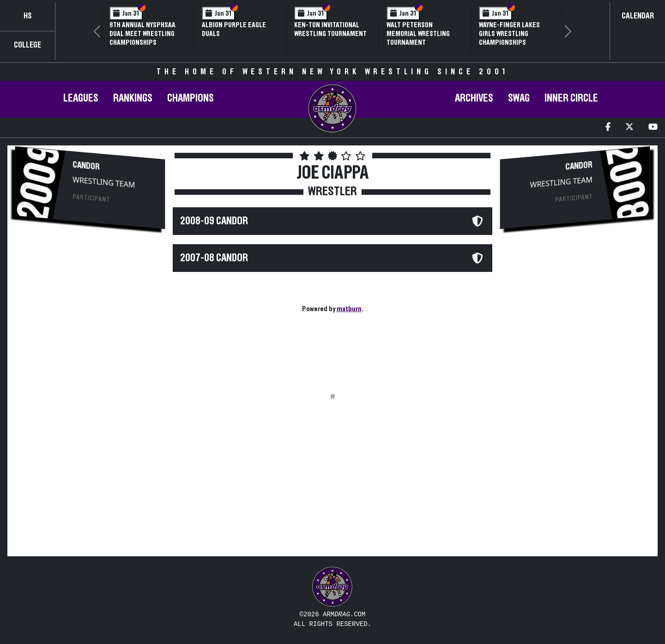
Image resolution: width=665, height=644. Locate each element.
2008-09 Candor (214, 221)
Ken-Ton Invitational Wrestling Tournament (330, 29)
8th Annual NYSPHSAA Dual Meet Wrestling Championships (142, 34)
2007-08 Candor (214, 258)
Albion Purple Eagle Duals (234, 29)
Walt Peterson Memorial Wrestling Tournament (418, 34)
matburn (349, 309)
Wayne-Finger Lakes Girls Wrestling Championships (509, 34)
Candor (86, 166)
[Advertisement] (90, 310)
